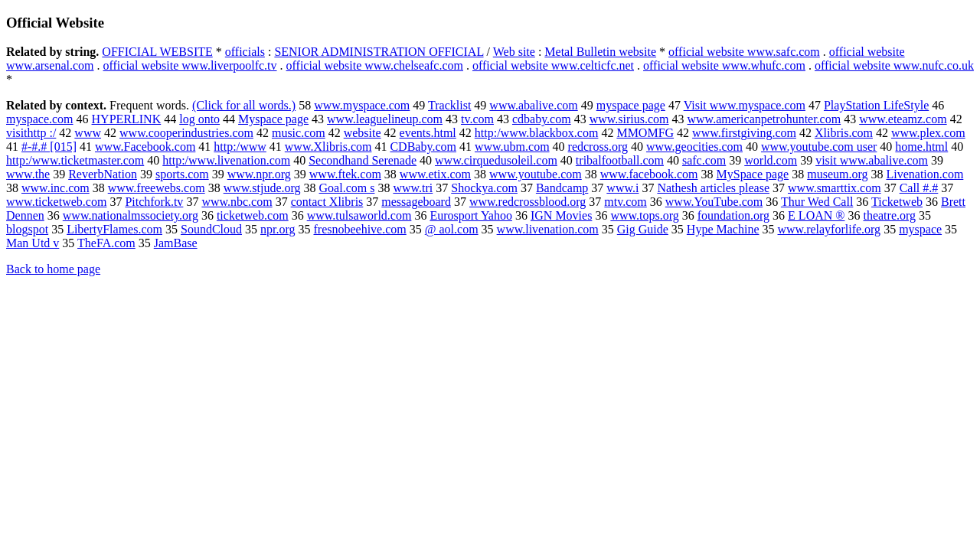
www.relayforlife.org (830, 229)
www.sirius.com (629, 119)
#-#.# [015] (49, 147)
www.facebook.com (649, 174)
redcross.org (598, 147)
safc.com (704, 160)
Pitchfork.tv (154, 202)
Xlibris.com (844, 133)
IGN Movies (561, 215)
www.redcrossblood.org (528, 202)
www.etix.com (435, 174)
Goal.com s (347, 188)
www (88, 133)
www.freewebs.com (157, 188)
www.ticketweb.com (56, 202)
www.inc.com (56, 188)
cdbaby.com (542, 119)
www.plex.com (928, 133)
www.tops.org (644, 215)
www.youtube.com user (819, 147)
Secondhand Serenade (363, 160)
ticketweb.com (253, 215)
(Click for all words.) (244, 105)
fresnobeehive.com (359, 229)
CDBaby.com (423, 147)
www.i (622, 188)
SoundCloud (211, 229)
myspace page (631, 105)
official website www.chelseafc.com (375, 65)
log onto (199, 119)
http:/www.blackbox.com (537, 133)
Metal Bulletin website (600, 52)
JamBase (176, 243)
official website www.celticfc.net (553, 65)
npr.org (278, 229)
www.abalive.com (533, 105)
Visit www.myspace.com (745, 105)
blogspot (27, 229)
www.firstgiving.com (744, 133)
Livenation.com (924, 174)
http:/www (240, 147)
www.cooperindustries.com (186, 133)
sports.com (182, 174)
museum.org (837, 174)
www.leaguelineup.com (385, 119)
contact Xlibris (327, 202)
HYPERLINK (127, 119)
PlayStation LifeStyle (876, 105)
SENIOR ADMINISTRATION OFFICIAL (379, 52)
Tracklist (449, 105)
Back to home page (53, 269)
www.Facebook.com (145, 147)
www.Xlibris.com (328, 147)
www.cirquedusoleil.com (496, 160)
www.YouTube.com (714, 202)
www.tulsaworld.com (359, 215)
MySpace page (753, 174)
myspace (920, 229)
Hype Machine (723, 229)
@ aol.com (452, 229)
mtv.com (625, 202)
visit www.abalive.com (872, 160)
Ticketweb (897, 202)
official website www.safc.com (744, 52)
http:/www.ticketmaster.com (75, 160)
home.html (921, 147)
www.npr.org (259, 174)
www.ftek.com (345, 174)
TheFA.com (106, 243)
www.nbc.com (237, 202)
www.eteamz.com (903, 119)
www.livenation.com (548, 229)
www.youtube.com (536, 174)
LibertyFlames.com (114, 229)
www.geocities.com (694, 147)
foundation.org (733, 215)
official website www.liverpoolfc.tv (189, 65)
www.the (28, 174)
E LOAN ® (816, 215)
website (363, 133)
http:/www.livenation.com (226, 160)
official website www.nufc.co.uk (894, 65)
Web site (514, 52)
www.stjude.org (262, 188)
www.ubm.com (512, 147)
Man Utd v (33, 243)
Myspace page (273, 119)
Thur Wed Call (817, 202)
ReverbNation (103, 174)
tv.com (477, 119)
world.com (771, 160)
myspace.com (40, 119)
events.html (428, 133)
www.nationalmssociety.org (131, 215)
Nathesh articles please (713, 188)
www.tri (413, 188)
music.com (299, 133)
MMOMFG (645, 133)
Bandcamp (562, 188)
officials (245, 52)
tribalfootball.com (620, 160)
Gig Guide (643, 229)
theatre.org (889, 215)
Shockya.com (484, 188)
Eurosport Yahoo (471, 215)
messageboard (416, 202)
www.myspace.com (362, 105)
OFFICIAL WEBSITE (157, 52)
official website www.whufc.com (724, 65)
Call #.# (919, 188)
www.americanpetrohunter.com (764, 119)
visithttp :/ (31, 133)
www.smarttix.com (835, 188)
